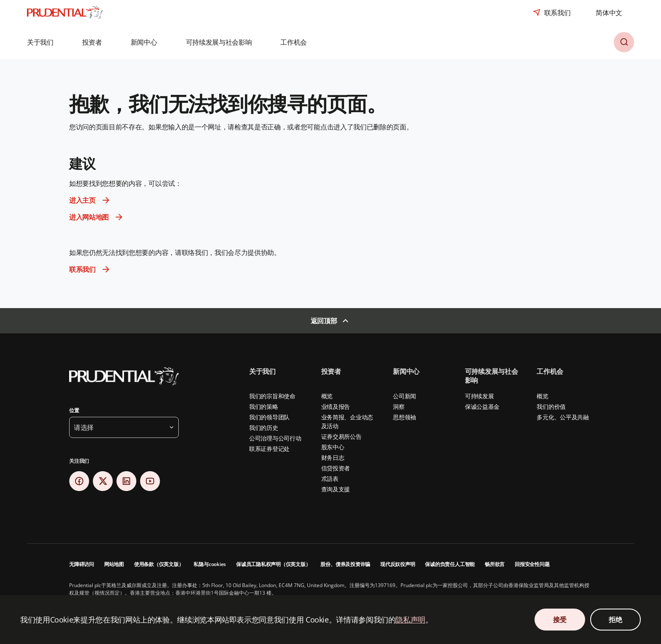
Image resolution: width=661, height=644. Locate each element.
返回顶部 (324, 321)
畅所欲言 (495, 564)
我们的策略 (264, 407)
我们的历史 (264, 428)
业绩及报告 (336, 407)
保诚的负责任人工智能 (450, 564)
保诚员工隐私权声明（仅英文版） (273, 564)
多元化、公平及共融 (563, 417)
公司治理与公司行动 (275, 438)
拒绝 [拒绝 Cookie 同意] (615, 620)
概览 (327, 396)
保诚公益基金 (482, 407)
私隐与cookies (210, 564)
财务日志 (333, 458)
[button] (46, 42)
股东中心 (333, 447)
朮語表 (330, 479)
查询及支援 (336, 489)
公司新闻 (404, 396)
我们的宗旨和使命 (272, 396)
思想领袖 (404, 417)
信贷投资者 (336, 468)
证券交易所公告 (341, 436)
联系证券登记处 (269, 449)
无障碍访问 (82, 564)
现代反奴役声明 (398, 564)
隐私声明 (410, 620)
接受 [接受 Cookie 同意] (560, 620)
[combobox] (609, 13)
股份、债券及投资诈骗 (345, 564)
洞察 (399, 407)
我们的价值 (551, 407)
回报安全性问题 (532, 564)
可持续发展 (480, 396)
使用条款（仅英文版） (159, 564)
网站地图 (114, 564)
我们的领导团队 (269, 417)
